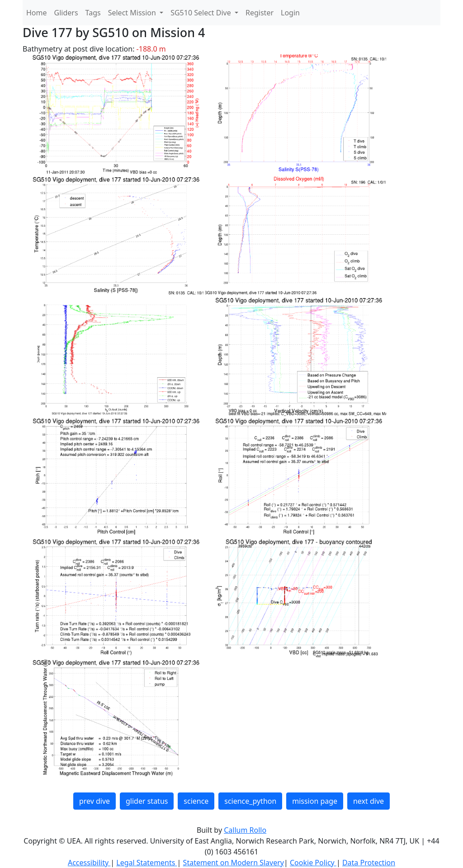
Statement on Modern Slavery (234, 863)
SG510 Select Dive (202, 13)
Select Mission (133, 13)
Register (260, 13)
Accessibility (89, 863)
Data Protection (369, 863)
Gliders (66, 13)
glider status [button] (147, 801)
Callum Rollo (245, 830)
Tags (93, 13)
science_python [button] (250, 801)
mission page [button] (315, 801)
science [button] (196, 801)
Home (37, 13)
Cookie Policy (313, 863)
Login (290, 13)
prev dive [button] (94, 801)
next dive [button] (369, 801)
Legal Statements (146, 863)
